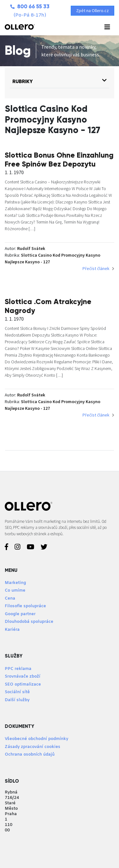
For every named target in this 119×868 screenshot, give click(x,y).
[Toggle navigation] (107, 27)
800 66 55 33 (30, 7)
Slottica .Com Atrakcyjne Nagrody (48, 306)
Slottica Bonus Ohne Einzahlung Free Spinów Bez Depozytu (59, 160)
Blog (18, 50)
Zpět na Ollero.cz (93, 11)
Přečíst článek (98, 268)
